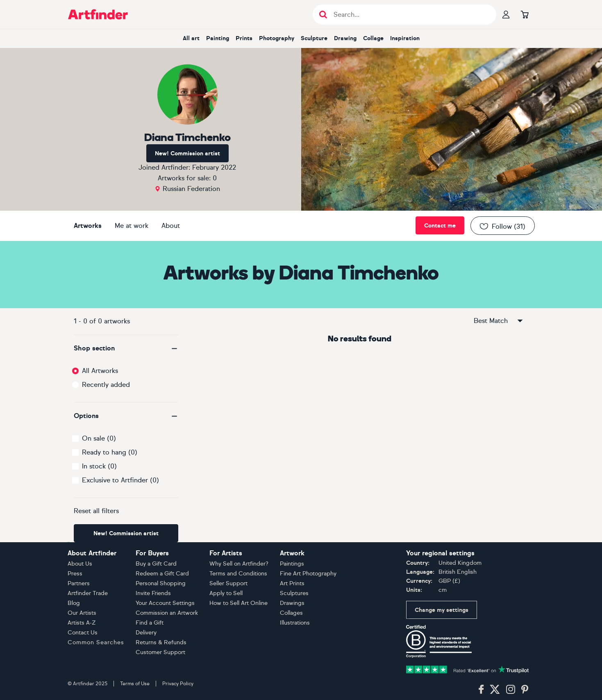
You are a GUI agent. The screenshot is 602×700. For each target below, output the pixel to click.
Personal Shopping (161, 583)
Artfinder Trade (88, 593)
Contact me (440, 226)
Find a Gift (150, 623)
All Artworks (100, 371)
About (171, 226)
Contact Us (83, 633)
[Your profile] (506, 14)
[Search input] (409, 15)
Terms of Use (135, 684)
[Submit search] (323, 15)
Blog (74, 603)
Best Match (499, 321)
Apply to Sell (226, 593)
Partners (79, 583)
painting (218, 38)
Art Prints (292, 583)
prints (244, 38)
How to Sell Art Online (239, 603)
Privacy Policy (178, 684)
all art (191, 38)
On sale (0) (99, 438)
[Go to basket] (525, 14)
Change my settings (442, 610)
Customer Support (160, 652)
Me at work (132, 226)
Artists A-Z (82, 623)
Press (75, 574)
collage (373, 38)
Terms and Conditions (238, 574)
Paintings (292, 564)
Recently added (106, 385)
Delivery (146, 633)
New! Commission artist (187, 153)
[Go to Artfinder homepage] (98, 14)
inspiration (405, 38)
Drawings (292, 603)
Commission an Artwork (167, 613)
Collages (291, 613)
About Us (80, 564)
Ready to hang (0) (110, 452)
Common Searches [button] (96, 642)
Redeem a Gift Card (162, 574)
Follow (502, 226)
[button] (126, 348)
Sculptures (294, 593)
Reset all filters (96, 511)
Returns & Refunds (161, 642)
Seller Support (228, 583)
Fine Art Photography (308, 574)
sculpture (314, 38)
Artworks (88, 226)
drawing (345, 38)
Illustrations (295, 623)
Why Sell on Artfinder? (239, 564)
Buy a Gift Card (156, 564)
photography (277, 38)
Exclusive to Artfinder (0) (120, 480)
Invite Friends (153, 593)
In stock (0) (99, 466)
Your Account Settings (165, 603)
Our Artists (82, 613)
